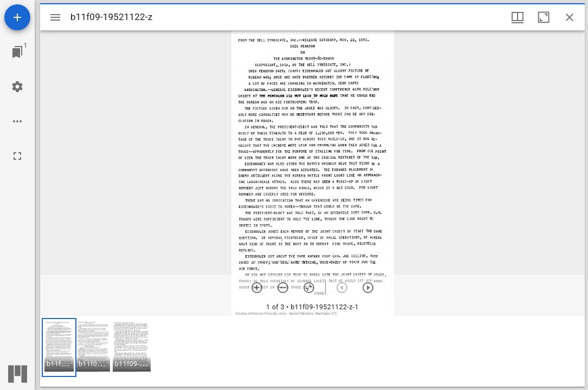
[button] (59, 347)
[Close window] (570, 17)
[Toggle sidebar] (55, 17)
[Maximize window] (544, 17)
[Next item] (368, 288)
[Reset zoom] (309, 288)
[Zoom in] (257, 288)
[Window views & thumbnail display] (518, 17)
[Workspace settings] (17, 87)
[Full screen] (17, 156)
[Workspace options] (17, 121)
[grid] (312, 352)
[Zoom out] (283, 288)
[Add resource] (17, 17)
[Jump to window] (17, 52)
